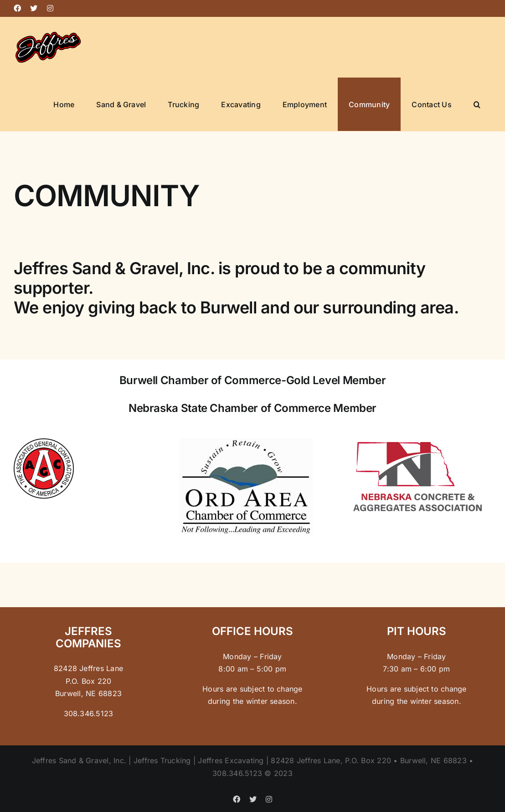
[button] (477, 104)
